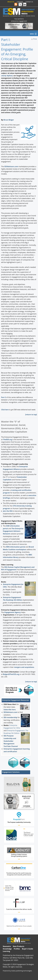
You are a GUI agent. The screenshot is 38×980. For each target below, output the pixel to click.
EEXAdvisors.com (10, 712)
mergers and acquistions (24, 667)
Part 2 (4, 397)
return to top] (31, 415)
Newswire (7, 946)
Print (35, 39)
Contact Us (29, 2)
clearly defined (7, 76)
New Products (18, 946)
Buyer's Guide (27, 949)
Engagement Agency (13, 612)
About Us (11, 2)
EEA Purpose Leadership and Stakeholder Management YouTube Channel (11, 741)
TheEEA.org (8, 440)
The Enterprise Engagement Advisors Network (13, 531)
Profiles (17, 949)
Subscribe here (10, 710)
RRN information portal (16, 547)
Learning (20, 2)
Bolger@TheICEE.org (11, 674)
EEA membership (10, 717)
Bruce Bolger (9, 120)
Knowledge (7, 949)
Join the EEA (8, 511)
